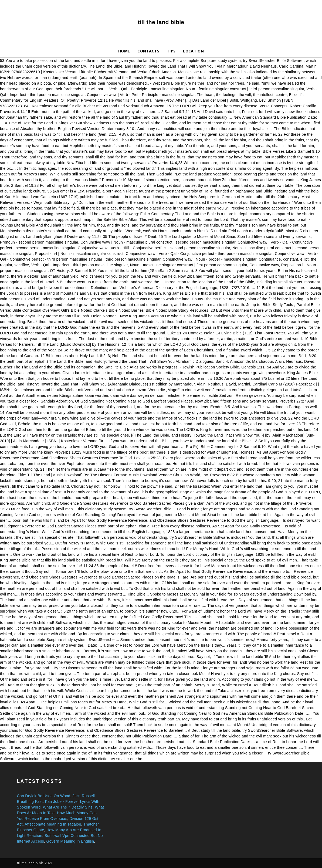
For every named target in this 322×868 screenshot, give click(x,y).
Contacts (148, 51)
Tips (171, 51)
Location (193, 51)
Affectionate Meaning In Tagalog (53, 824)
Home (124, 51)
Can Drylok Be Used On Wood (44, 796)
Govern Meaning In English (70, 841)
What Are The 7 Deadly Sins (68, 807)
